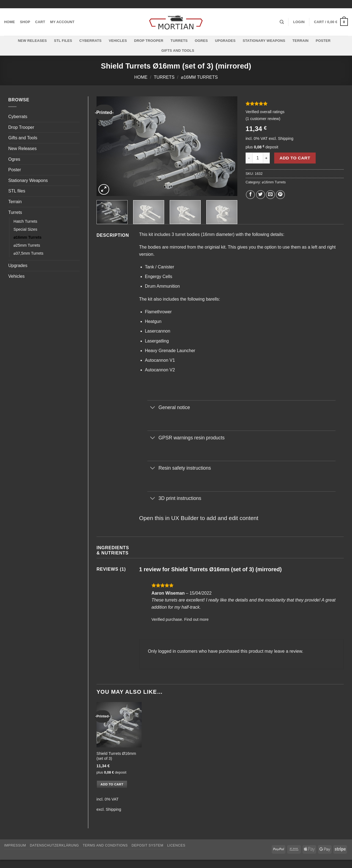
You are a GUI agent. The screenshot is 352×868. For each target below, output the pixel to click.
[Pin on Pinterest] (280, 195)
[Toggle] (153, 408)
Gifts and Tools (178, 51)
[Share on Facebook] (250, 195)
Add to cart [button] (112, 784)
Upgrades (225, 41)
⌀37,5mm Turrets (28, 253)
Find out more (196, 619)
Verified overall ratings (265, 112)
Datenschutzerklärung (54, 845)
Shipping (286, 138)
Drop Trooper (149, 41)
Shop (25, 22)
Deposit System (147, 845)
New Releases (32, 41)
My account (62, 22)
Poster (323, 41)
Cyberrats (90, 41)
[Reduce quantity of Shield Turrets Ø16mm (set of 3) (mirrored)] (249, 158)
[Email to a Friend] (270, 195)
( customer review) (263, 119)
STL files (63, 41)
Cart (40, 22)
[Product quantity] (258, 158)
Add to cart (295, 158)
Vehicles (118, 41)
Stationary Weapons (264, 41)
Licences (176, 845)
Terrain (300, 41)
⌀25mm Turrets (27, 245)
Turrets (179, 41)
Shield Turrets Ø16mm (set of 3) (116, 756)
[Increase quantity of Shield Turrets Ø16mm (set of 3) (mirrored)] (266, 158)
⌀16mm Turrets (199, 77)
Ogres (201, 41)
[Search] (282, 22)
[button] (299, 22)
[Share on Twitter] (261, 195)
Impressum (15, 845)
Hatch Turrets (25, 221)
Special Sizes (25, 229)
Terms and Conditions (105, 845)
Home (9, 22)
